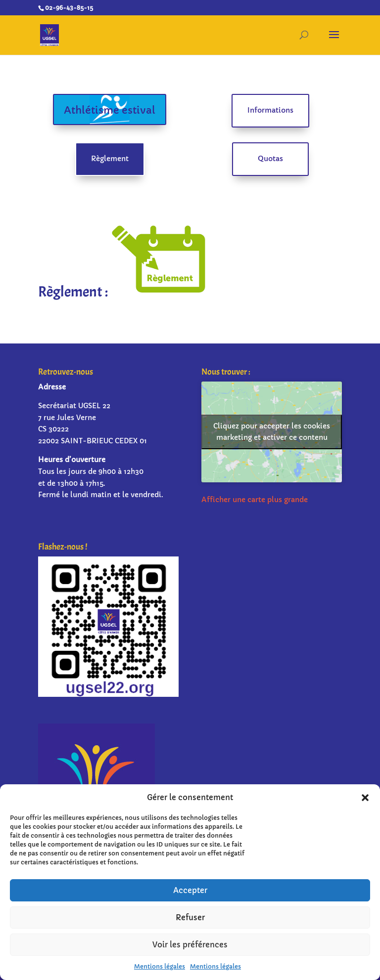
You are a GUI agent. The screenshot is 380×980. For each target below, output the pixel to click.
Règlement (110, 159)
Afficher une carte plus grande (255, 500)
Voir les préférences (190, 945)
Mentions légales (160, 966)
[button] (365, 798)
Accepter (190, 890)
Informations (270, 110)
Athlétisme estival (110, 110)
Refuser (190, 917)
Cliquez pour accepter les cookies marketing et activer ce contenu (272, 432)
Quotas (270, 159)
